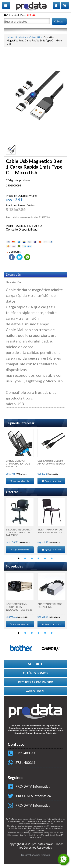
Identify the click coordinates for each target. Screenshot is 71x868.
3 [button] (32, 559)
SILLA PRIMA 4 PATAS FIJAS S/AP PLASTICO (50, 531)
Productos (21, 37)
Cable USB (35, 37)
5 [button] (45, 559)
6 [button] (52, 559)
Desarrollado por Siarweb (36, 855)
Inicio (10, 37)
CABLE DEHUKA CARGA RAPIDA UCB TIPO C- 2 (18, 464)
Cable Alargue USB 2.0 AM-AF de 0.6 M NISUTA (51, 462)
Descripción (13, 275)
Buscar (59, 21)
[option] (20, 457)
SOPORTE (35, 664)
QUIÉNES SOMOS (35, 673)
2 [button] (25, 559)
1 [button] (19, 559)
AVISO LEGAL (35, 691)
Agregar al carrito (20, 481)
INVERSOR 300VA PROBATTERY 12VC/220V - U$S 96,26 (19, 607)
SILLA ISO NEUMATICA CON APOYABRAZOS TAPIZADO (19, 532)
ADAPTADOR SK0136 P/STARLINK (50, 606)
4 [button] (38, 559)
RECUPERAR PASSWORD (36, 682)
